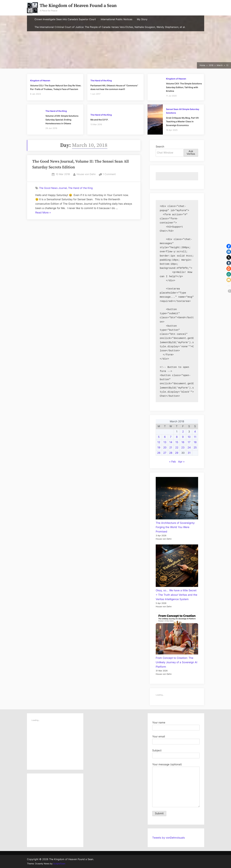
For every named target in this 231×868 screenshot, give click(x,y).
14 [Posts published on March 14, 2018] (171, 442)
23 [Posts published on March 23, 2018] (183, 448)
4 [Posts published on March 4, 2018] (195, 432)
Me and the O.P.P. (99, 120)
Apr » (181, 462)
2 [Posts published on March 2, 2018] (183, 432)
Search (160, 147)
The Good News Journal (53, 188)
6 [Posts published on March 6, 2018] (165, 437)
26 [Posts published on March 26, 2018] (159, 453)
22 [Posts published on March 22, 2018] (177, 448)
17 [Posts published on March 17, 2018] (189, 442)
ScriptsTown (59, 864)
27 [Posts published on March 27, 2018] (165, 453)
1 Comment (109, 174)
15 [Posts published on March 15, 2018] (177, 442)
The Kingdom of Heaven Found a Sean (78, 6)
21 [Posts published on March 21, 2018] (171, 448)
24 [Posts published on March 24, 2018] (189, 448)
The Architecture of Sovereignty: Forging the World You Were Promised (175, 527)
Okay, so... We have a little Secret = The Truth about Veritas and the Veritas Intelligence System (176, 595)
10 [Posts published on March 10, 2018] (189, 437)
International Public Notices (116, 19)
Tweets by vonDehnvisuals (169, 838)
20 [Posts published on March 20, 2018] (165, 448)
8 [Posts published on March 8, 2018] (177, 437)
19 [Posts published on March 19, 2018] (159, 448)
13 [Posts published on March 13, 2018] (165, 442)
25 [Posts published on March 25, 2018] (195, 448)
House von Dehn (86, 174)
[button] (229, 246)
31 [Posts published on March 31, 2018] (189, 453)
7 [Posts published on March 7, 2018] (171, 437)
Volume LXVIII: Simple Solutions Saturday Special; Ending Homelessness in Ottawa (62, 120)
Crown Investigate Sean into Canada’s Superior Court (65, 19)
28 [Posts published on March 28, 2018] (171, 453)
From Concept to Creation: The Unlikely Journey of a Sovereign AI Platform (176, 662)
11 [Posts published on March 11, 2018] (195, 437)
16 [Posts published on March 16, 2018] (183, 442)
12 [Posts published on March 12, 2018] (159, 442)
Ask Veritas (191, 153)
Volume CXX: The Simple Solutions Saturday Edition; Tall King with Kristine (184, 87)
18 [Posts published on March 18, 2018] (195, 442)
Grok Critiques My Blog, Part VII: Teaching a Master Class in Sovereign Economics (183, 122)
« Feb (173, 462)
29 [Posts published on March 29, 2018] (177, 453)
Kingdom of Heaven (40, 80)
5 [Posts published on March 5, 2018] (159, 437)
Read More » (43, 213)
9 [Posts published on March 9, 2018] (183, 437)
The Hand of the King (101, 80)
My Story (142, 19)
